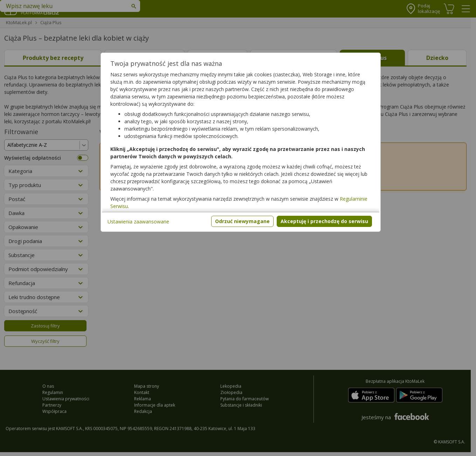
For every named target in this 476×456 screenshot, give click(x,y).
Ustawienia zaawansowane (138, 222)
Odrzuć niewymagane (242, 221)
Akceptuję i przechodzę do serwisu (324, 221)
